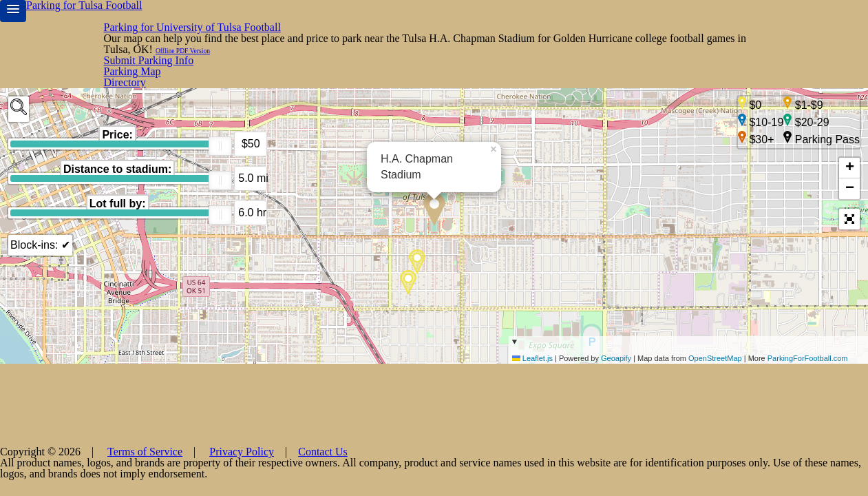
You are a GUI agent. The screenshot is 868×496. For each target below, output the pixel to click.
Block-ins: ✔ (38, 202)
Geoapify (616, 380)
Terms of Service (410, 475)
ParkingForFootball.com (808, 380)
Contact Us (555, 475)
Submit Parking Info (775, 19)
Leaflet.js (532, 380)
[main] (434, 221)
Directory (609, 19)
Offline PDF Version (667, 42)
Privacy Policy (489, 475)
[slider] (220, 103)
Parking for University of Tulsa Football (214, 20)
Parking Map (678, 19)
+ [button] (850, 133)
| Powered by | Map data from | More (688, 371)
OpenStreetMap (715, 380)
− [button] (850, 154)
